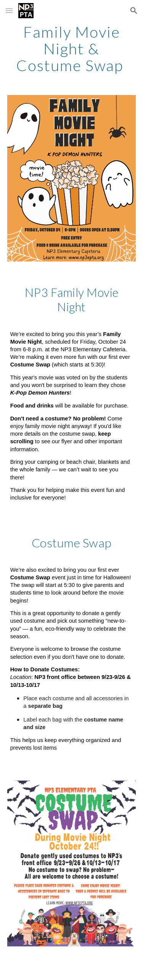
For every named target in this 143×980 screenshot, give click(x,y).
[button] (9, 10)
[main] (72, 49)
